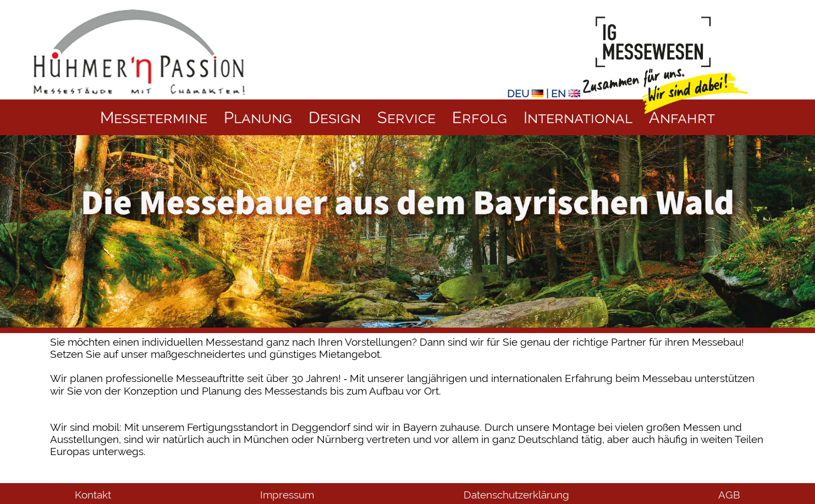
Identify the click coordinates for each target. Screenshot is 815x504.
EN (566, 93)
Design (335, 117)
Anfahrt (682, 117)
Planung (258, 117)
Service (406, 117)
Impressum (287, 495)
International (578, 117)
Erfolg (480, 117)
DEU (525, 93)
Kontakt (93, 495)
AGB (729, 495)
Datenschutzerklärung (516, 495)
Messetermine (154, 117)
